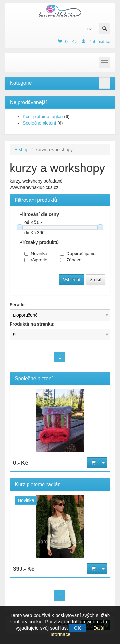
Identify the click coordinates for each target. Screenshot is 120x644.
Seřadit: (18, 305)
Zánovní (72, 260)
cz (90, 29)
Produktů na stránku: (32, 324)
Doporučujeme (73, 254)
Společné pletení (39, 123)
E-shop (21, 150)
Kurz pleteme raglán (43, 117)
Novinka (36, 254)
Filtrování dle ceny (39, 214)
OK (77, 628)
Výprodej (36, 260)
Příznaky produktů (39, 242)
